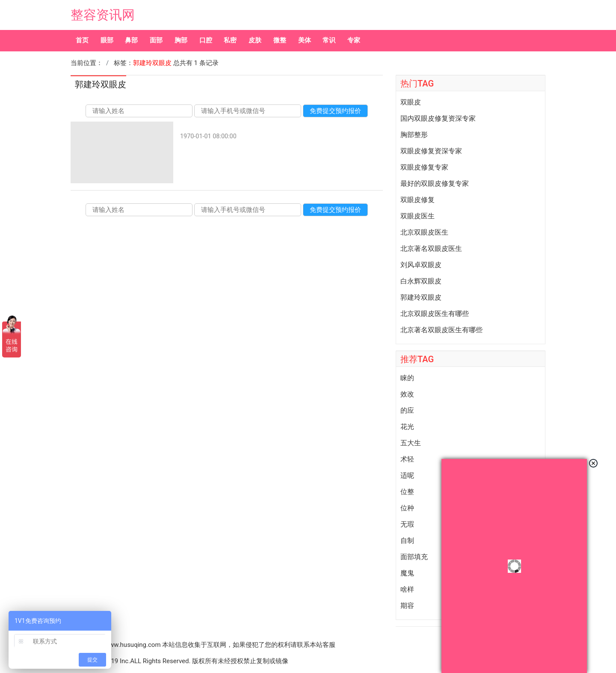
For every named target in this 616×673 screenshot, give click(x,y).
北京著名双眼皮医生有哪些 (441, 330)
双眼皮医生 (418, 216)
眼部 (107, 40)
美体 (305, 40)
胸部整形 (414, 135)
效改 (407, 394)
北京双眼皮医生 (424, 232)
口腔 (206, 40)
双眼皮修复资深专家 (431, 151)
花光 (407, 427)
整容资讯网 (103, 15)
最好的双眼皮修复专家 (435, 184)
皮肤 (255, 40)
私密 (230, 40)
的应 (407, 411)
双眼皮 (411, 102)
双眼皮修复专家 (424, 167)
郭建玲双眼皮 (421, 298)
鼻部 (131, 40)
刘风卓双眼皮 (421, 265)
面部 (156, 40)
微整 (280, 40)
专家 (354, 40)
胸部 (181, 40)
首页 (82, 40)
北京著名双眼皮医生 (431, 249)
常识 (329, 40)
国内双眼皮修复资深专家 (438, 119)
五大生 (411, 443)
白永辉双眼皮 (421, 281)
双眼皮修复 (418, 200)
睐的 (407, 378)
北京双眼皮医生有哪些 (435, 314)
